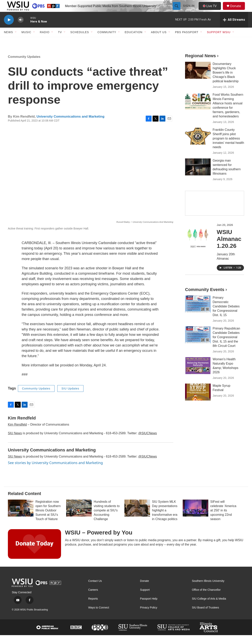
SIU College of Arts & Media (209, 608)
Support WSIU (219, 41)
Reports (93, 608)
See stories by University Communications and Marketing (55, 472)
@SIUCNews (147, 442)
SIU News (15, 442)
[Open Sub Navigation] (16, 41)
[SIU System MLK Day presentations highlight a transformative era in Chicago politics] (137, 517)
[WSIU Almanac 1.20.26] (198, 245)
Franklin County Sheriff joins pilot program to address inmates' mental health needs (228, 147)
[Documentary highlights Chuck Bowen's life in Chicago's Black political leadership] (198, 79)
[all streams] (234, 29)
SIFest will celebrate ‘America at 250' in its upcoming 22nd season (223, 519)
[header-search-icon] (177, 10)
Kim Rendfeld (17, 433)
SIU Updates (70, 397)
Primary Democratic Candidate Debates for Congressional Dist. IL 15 (226, 315)
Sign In (189, 10)
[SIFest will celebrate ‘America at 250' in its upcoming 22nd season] (195, 517)
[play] (9, 29)
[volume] (21, 29)
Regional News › (202, 65)
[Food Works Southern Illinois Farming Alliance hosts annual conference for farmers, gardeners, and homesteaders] (198, 110)
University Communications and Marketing (70, 125)
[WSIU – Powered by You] (34, 553)
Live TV (211, 10)
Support (145, 599)
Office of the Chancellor (206, 599)
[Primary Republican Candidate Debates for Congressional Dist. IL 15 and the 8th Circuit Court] (198, 344)
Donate (238, 10)
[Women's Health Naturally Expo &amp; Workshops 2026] (198, 374)
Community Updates (24, 66)
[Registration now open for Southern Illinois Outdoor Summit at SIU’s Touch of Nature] (21, 517)
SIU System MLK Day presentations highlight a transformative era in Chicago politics (165, 519)
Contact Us (95, 590)
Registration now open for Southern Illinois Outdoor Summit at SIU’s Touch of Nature (48, 519)
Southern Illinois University (208, 590)
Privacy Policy (149, 616)
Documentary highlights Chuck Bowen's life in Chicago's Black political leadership (226, 81)
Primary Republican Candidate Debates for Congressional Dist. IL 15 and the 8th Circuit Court (226, 346)
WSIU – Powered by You (99, 541)
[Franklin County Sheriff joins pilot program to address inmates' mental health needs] (198, 145)
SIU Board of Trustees (206, 616)
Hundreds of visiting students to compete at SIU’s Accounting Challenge (107, 519)
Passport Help (149, 608)
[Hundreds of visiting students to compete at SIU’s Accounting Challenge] (79, 517)
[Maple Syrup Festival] (198, 401)
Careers (93, 599)
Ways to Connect (99, 616)
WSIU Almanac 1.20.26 (229, 248)
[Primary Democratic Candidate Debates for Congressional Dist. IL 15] (198, 313)
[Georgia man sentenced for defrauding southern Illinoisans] (198, 176)
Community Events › (206, 298)
